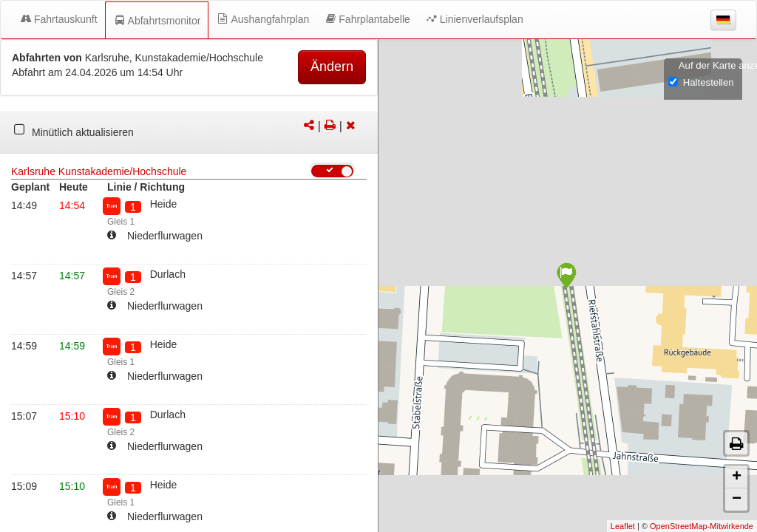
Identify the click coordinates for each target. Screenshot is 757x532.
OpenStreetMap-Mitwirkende (702, 526)
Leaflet (623, 526)
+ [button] (737, 477)
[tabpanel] (189, 132)
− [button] (737, 499)
